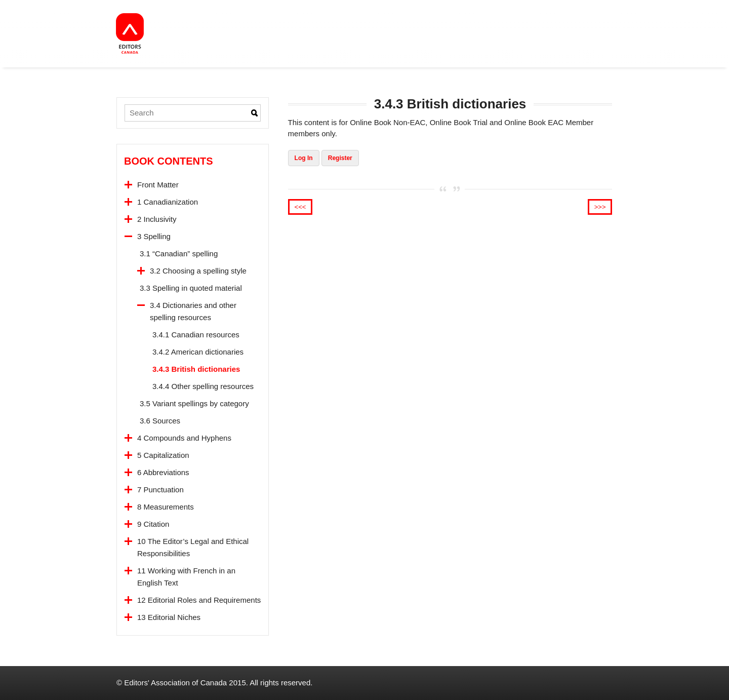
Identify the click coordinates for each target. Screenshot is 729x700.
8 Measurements (166, 507)
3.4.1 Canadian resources (196, 335)
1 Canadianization (168, 202)
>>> (600, 207)
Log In (304, 158)
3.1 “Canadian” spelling (179, 254)
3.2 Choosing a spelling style (198, 271)
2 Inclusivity (157, 219)
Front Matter (158, 185)
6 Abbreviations (163, 472)
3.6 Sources (160, 421)
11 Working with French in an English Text (186, 577)
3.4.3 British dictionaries (196, 369)
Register (340, 158)
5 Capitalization (163, 455)
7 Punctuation (160, 490)
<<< (300, 207)
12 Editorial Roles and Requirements (199, 600)
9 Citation (153, 524)
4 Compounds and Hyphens (184, 438)
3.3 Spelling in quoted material (191, 288)
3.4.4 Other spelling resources (203, 386)
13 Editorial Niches (169, 617)
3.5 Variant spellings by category (194, 403)
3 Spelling (154, 236)
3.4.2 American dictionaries (198, 352)
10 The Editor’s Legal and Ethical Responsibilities (193, 547)
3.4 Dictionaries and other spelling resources (193, 311)
